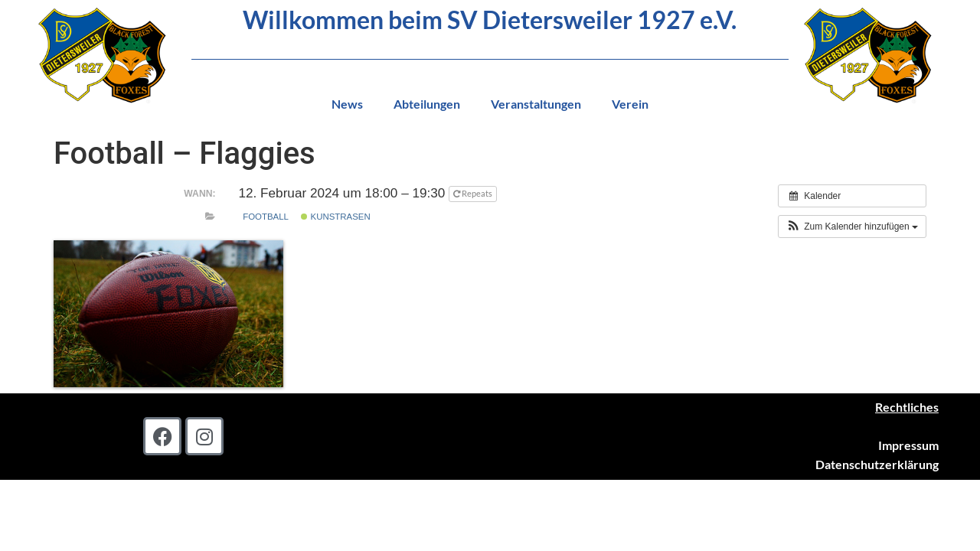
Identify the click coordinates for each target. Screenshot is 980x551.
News (347, 104)
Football (266, 217)
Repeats (474, 193)
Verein (630, 104)
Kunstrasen (335, 217)
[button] (852, 227)
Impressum (908, 445)
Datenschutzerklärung (877, 464)
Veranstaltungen (536, 104)
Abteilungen (427, 104)
